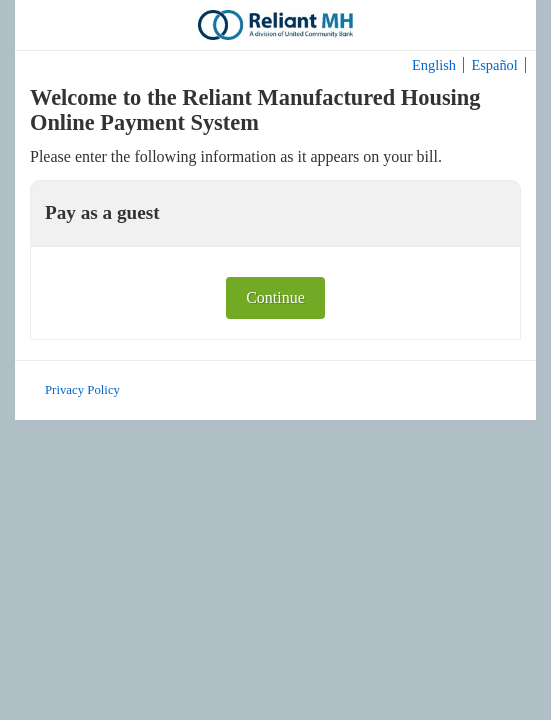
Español (494, 65)
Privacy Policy (82, 390)
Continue (275, 297)
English (434, 65)
